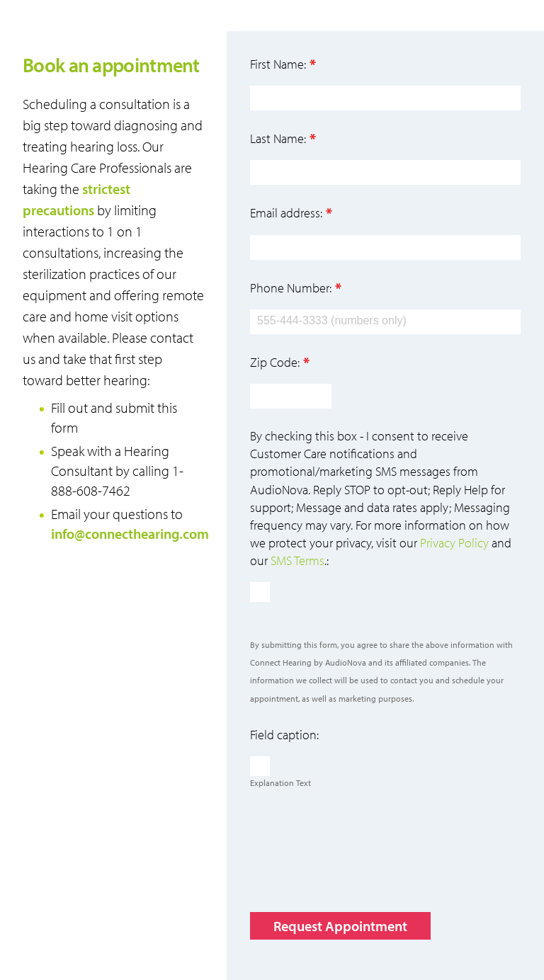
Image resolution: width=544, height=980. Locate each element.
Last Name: (278, 138)
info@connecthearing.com (130, 534)
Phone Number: (291, 288)
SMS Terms (297, 560)
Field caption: (284, 735)
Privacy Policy (454, 543)
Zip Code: (275, 362)
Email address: (286, 213)
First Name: (278, 64)
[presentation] (358, 850)
